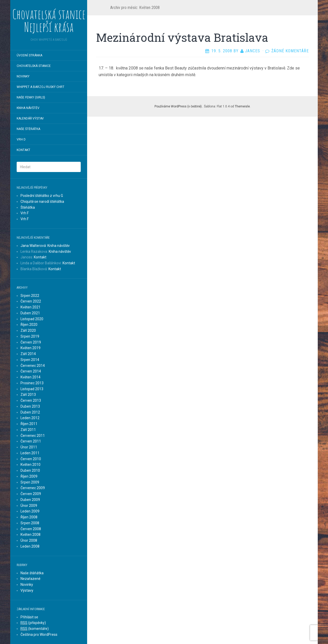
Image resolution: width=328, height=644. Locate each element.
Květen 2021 (30, 307)
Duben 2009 (30, 500)
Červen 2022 (31, 301)
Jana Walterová (33, 246)
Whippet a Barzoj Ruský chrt (40, 87)
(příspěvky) (33, 623)
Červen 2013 (31, 400)
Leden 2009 (30, 511)
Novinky (23, 76)
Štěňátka (28, 207)
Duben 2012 (30, 412)
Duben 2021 (30, 313)
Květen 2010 (30, 465)
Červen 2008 (31, 529)
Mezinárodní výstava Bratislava (182, 37)
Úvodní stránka (29, 55)
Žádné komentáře (290, 51)
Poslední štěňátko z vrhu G (42, 196)
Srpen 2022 (30, 296)
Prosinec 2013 (32, 383)
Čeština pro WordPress (39, 635)
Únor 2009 (29, 506)
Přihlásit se (29, 617)
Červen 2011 (31, 441)
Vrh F (25, 213)
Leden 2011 (30, 453)
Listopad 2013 (32, 389)
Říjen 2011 (29, 424)
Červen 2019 (31, 342)
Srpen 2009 (30, 482)
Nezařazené (30, 579)
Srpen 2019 (30, 336)
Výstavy (27, 590)
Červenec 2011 (33, 436)
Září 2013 (28, 395)
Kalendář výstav (30, 118)
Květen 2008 (30, 535)
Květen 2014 (30, 377)
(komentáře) (35, 629)
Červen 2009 (31, 494)
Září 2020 (28, 330)
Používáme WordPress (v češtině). (178, 106)
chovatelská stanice (34, 66)
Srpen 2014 (30, 360)
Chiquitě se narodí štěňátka (42, 202)
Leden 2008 (30, 546)
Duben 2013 (30, 406)
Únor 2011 (29, 447)
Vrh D (21, 139)
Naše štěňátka (28, 129)
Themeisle (242, 106)
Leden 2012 (30, 418)
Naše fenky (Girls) (31, 97)
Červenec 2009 (33, 488)
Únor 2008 (29, 540)
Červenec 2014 (33, 366)
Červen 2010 (31, 459)
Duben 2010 (30, 470)
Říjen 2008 (29, 517)
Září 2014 (28, 354)
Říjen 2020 (29, 325)
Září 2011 (28, 430)
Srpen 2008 (30, 523)
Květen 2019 (30, 348)
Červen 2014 (31, 371)
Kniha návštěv (28, 108)
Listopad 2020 (32, 319)
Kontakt (23, 150)
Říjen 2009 (29, 476)
